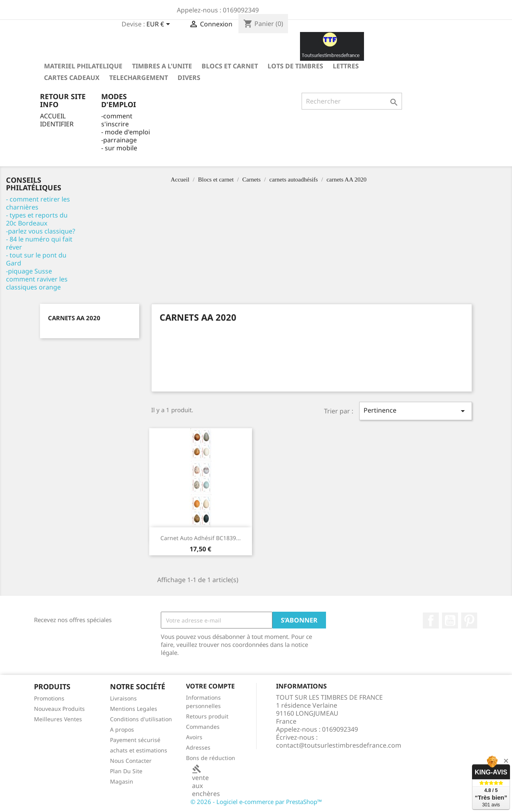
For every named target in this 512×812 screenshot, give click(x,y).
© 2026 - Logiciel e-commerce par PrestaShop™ (256, 802)
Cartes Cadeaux (72, 78)
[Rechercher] (352, 101)
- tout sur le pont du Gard (36, 259)
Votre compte (210, 686)
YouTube (450, 620)
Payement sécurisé (135, 740)
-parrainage (119, 140)
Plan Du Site (126, 771)
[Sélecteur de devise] (160, 25)
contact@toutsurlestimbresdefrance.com (339, 745)
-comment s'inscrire (117, 120)
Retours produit (207, 716)
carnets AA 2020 (74, 318)
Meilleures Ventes (58, 719)
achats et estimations (139, 750)
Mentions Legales (134, 709)
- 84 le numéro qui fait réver (39, 243)
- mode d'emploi (126, 132)
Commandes (203, 727)
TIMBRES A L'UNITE (162, 66)
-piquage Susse (29, 271)
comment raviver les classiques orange (37, 283)
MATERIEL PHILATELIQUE (83, 66)
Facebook (431, 620)
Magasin (122, 781)
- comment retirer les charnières (38, 203)
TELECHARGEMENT (139, 78)
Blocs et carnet (230, 66)
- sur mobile (119, 148)
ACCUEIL (53, 116)
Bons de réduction (211, 758)
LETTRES (346, 66)
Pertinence (416, 411)
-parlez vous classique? (41, 231)
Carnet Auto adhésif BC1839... (201, 538)
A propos (122, 729)
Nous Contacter (131, 761)
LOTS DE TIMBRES (295, 66)
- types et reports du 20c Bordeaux (37, 219)
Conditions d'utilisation (141, 719)
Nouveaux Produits (59, 709)
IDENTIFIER (57, 124)
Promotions (49, 698)
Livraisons (123, 698)
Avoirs (194, 737)
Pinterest (469, 620)
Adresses (198, 747)
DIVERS (189, 78)
